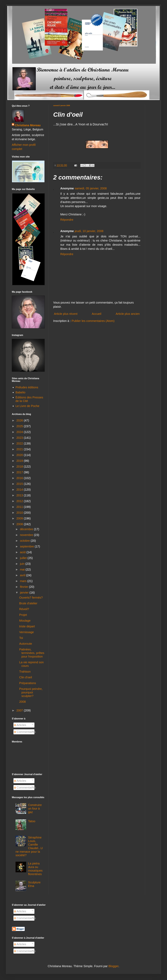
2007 (20, 710)
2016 (20, 478)
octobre (25, 541)
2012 (20, 501)
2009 (20, 518)
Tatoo (32, 821)
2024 (20, 432)
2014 (20, 490)
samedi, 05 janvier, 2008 (91, 188)
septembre (27, 546)
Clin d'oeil (26, 677)
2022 (20, 443)
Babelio (20, 392)
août (23, 552)
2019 (20, 461)
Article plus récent (66, 314)
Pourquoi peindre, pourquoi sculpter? (31, 692)
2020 (20, 455)
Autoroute (26, 644)
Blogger (114, 966)
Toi (21, 638)
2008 (20, 524)
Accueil (97, 314)
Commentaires (25, 732)
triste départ (27, 626)
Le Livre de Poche (27, 406)
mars (24, 581)
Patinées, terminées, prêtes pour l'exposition (32, 653)
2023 (20, 438)
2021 (20, 449)
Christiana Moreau (28, 125)
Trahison (25, 672)
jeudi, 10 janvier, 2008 (89, 231)
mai (23, 569)
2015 (20, 484)
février (24, 587)
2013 (20, 495)
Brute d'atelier (28, 603)
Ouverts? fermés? (31, 598)
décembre (27, 529)
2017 (20, 472)
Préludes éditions (27, 387)
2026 (20, 420)
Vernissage (27, 632)
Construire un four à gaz (35, 808)
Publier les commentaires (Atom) (93, 321)
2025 (20, 426)
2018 (20, 467)
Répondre (67, 220)
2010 (20, 513)
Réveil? (24, 609)
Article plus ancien (128, 314)
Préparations (28, 683)
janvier (25, 593)
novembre (27, 535)
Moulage (25, 621)
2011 (20, 507)
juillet (24, 558)
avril (23, 575)
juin (23, 564)
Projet (23, 615)
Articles (20, 725)
